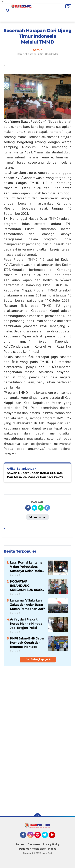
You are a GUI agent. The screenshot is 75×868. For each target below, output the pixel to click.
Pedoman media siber (32, 849)
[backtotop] (38, 817)
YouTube (55, 837)
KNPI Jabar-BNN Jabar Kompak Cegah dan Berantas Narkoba (27, 643)
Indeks (52, 849)
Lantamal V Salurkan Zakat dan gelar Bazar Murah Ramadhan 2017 (27, 605)
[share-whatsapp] (41, 508)
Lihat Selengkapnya (37, 659)
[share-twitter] (34, 508)
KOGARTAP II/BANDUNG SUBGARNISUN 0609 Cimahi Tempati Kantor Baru (26, 586)
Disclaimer (34, 844)
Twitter (47, 837)
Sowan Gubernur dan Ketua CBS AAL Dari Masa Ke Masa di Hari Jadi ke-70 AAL (35, 475)
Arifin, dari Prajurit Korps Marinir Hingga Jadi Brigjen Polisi (26, 624)
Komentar (37, 517)
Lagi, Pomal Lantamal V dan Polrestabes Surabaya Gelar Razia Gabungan (27, 567)
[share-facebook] (28, 508)
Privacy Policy (51, 844)
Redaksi (20, 844)
